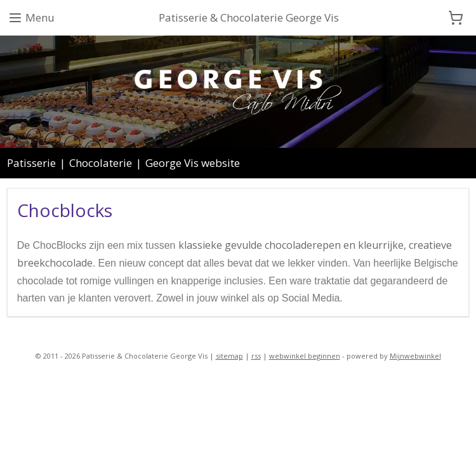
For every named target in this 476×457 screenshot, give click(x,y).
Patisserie (31, 163)
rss (256, 356)
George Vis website (193, 163)
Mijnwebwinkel (415, 356)
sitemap (229, 356)
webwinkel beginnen (305, 356)
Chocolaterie (101, 163)
